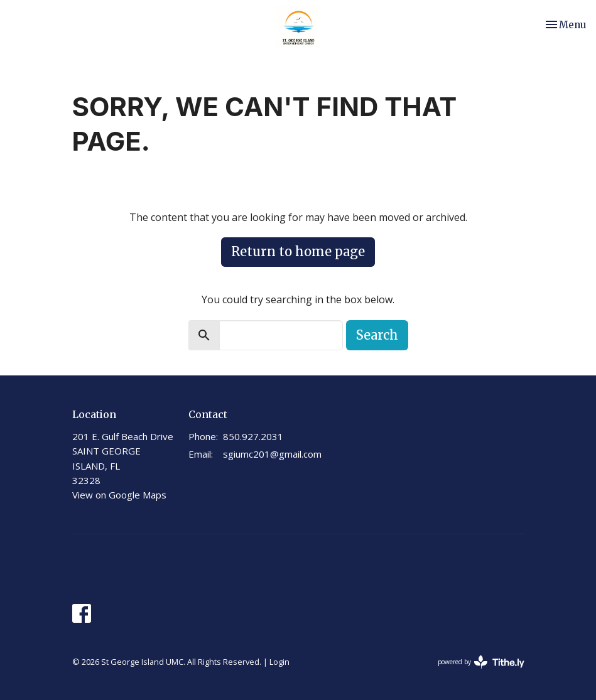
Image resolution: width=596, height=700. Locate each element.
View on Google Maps (119, 495)
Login (279, 662)
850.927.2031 (253, 436)
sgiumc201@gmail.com (272, 454)
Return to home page (298, 251)
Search (377, 335)
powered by (481, 662)
